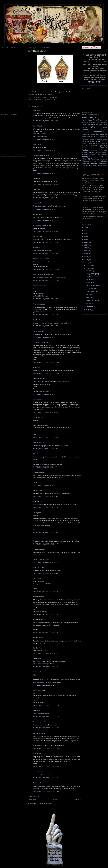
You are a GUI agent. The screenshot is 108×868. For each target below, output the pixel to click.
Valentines (93, 163)
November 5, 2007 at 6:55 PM (46, 121)
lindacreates (37, 331)
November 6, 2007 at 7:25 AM (46, 209)
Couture (94, 130)
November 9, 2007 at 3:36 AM (46, 562)
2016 (86, 236)
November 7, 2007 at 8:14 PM (46, 496)
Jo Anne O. (37, 733)
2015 (86, 239)
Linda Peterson (38, 286)
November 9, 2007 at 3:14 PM (46, 615)
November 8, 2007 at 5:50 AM (46, 533)
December (90, 265)
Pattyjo (35, 754)
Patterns (85, 148)
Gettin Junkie (90, 280)
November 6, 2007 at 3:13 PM (46, 299)
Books (84, 125)
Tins (95, 161)
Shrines (104, 155)
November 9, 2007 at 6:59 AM (46, 573)
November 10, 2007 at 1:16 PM (46, 685)
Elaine (35, 368)
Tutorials (104, 161)
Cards (94, 127)
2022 (86, 230)
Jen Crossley (37, 690)
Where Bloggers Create (100, 166)
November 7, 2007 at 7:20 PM (46, 485)
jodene (35, 203)
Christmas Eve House (93, 285)
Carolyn (36, 214)
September (90, 307)
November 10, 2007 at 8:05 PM (46, 717)
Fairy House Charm (92, 291)
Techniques (95, 159)
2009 (86, 257)
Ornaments (94, 146)
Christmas (86, 130)
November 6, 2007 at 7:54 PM (46, 337)
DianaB (36, 144)
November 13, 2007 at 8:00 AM (46, 778)
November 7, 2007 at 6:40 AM (46, 412)
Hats (92, 137)
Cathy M (36, 126)
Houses (96, 137)
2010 (86, 254)
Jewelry (43, 99)
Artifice (35, 672)
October (89, 304)
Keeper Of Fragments (96, 139)
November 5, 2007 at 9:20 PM (46, 173)
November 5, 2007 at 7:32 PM (46, 150)
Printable (103, 148)
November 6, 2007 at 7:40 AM (46, 243)
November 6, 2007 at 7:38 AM (46, 231)
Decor (100, 130)
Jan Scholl (37, 320)
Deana (35, 658)
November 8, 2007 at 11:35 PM (46, 544)
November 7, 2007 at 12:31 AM (46, 362)
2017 (86, 233)
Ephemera (97, 132)
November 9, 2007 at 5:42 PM (46, 653)
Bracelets (99, 125)
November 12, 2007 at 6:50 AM (46, 767)
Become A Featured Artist (100, 123)
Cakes (105, 125)
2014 (86, 242)
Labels (105, 139)
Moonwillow (37, 304)
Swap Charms (90, 297)
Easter (90, 132)
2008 (86, 260)
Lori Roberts (37, 567)
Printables (86, 150)
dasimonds (37, 417)
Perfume (94, 148)
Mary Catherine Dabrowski (42, 275)
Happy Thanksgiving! (93, 274)
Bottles (89, 125)
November (90, 268)
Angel (35, 248)
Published (94, 150)
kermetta (36, 399)
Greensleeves (38, 379)
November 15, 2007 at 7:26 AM (46, 791)
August (89, 310)
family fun (104, 132)
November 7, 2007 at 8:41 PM (46, 508)
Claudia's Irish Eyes (40, 259)
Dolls (105, 130)
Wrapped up (90, 283)
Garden (93, 134)
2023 (86, 227)
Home (55, 799)
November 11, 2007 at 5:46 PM (46, 748)
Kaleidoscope (86, 139)
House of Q (89, 294)
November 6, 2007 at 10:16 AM (46, 281)
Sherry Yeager (38, 722)
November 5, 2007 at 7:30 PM (46, 139)
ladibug (36, 513)
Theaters (86, 161)
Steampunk (87, 157)
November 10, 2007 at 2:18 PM (46, 706)
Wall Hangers (87, 166)
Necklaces (51, 99)
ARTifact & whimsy (39, 342)
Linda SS (36, 490)
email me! (95, 82)
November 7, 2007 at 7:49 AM (46, 438)
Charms (37, 99)
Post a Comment (34, 796)
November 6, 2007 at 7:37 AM (46, 220)
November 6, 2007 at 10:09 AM (46, 270)
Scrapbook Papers (95, 155)
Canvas (85, 127)
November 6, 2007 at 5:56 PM (46, 315)
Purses (92, 152)
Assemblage (87, 120)
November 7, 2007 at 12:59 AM (46, 374)
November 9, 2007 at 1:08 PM (46, 592)
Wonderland (85, 168)
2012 (86, 248)
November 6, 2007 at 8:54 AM (46, 254)
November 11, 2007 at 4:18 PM (46, 728)
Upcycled (86, 163)
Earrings (85, 132)
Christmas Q (90, 271)
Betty (35, 711)
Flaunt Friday (86, 134)
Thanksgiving (103, 159)
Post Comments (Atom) (45, 804)
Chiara (35, 578)
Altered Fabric (101, 117)
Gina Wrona (37, 454)
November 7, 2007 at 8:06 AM (46, 449)
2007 (86, 263)
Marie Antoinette (88, 141)
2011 (86, 251)
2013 (86, 245)
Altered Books (87, 117)
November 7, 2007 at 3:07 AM (46, 394)
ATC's (96, 120)
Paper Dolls (103, 146)
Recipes (98, 152)
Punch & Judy (102, 150)
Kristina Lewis (38, 443)
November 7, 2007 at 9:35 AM (46, 467)
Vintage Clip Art (102, 163)
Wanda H (36, 501)
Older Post (78, 799)
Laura (35, 110)
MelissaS (36, 236)
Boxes (93, 125)
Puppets (85, 152)
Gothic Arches (101, 134)
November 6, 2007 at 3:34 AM (46, 184)
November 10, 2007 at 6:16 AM (46, 667)
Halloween (86, 137)
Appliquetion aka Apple (41, 225)
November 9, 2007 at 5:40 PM (46, 633)
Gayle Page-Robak (39, 155)
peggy (35, 189)
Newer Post (32, 799)
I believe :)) (89, 277)
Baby (102, 120)
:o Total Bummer (91, 288)
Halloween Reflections (93, 300)
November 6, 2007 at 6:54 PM (46, 326)
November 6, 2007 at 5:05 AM (46, 198)
